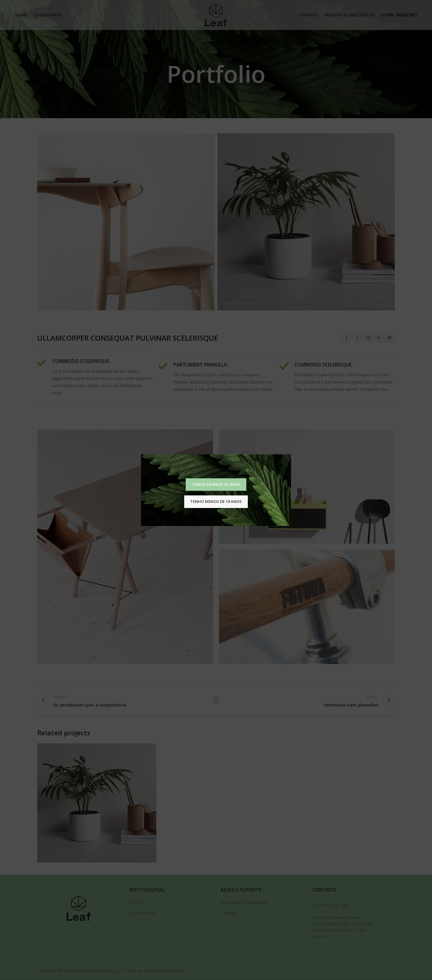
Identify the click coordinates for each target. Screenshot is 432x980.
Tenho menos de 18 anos (216, 501)
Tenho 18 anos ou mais (216, 484)
